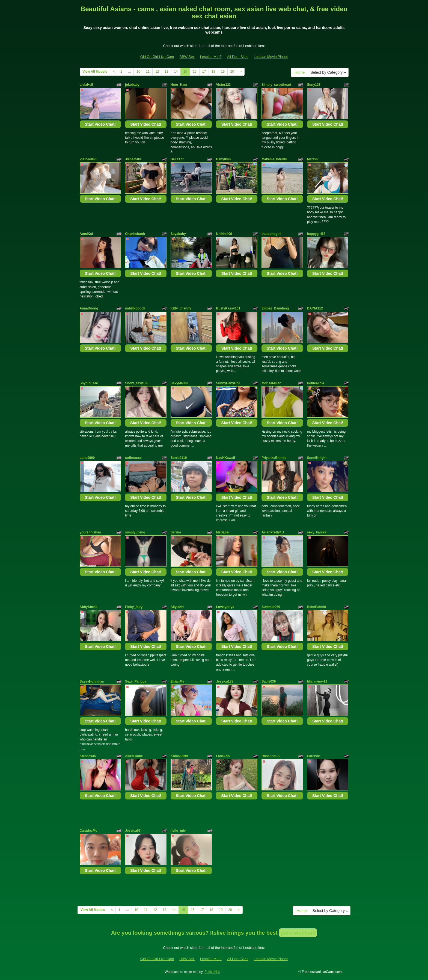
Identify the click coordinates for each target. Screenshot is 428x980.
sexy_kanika (317, 532)
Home (300, 72)
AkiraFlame (134, 756)
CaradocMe (89, 831)
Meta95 (313, 159)
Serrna (176, 532)
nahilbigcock (135, 308)
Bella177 (177, 159)
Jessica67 (133, 831)
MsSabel (223, 532)
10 (138, 72)
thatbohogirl (271, 234)
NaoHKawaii (225, 458)
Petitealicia (316, 383)
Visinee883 (88, 159)
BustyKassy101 (228, 308)
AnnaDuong (89, 308)
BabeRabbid (317, 607)
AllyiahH (177, 607)
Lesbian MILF (211, 57)
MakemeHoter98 (274, 159)
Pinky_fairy (134, 607)
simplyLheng (135, 532)
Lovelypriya (225, 607)
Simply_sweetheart (276, 85)
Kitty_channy (181, 308)
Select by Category (328, 72)
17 (204, 72)
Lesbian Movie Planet (271, 57)
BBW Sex (187, 57)
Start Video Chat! (100, 124)
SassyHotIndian (92, 681)
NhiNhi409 (224, 234)
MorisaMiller (271, 383)
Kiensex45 (88, 756)
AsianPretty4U (273, 532)
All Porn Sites (238, 57)
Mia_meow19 (317, 681)
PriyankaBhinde (274, 458)
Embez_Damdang (275, 308)
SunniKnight (317, 458)
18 (213, 72)
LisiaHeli (86, 85)
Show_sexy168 (137, 383)
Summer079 (271, 607)
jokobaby (132, 85)
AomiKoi (86, 234)
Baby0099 (224, 159)
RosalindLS (271, 756)
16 (194, 72)
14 (176, 72)
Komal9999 (179, 756)
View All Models (95, 72)
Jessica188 (225, 681)
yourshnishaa (90, 532)
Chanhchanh (135, 234)
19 (223, 72)
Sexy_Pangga (136, 681)
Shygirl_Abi (89, 383)
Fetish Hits (212, 972)
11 (148, 72)
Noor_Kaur (179, 85)
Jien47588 (133, 159)
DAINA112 (315, 308)
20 (232, 72)
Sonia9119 (179, 458)
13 (166, 72)
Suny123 (314, 85)
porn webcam (298, 933)
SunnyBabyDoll (228, 383)
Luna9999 (87, 458)
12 (157, 72)
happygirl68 (316, 234)
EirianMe (177, 681)
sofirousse (133, 458)
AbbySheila (89, 607)
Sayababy (178, 234)
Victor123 (223, 85)
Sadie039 (269, 681)
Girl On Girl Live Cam (157, 57)
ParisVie (313, 756)
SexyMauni (179, 383)
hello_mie (178, 831)
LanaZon (223, 756)
